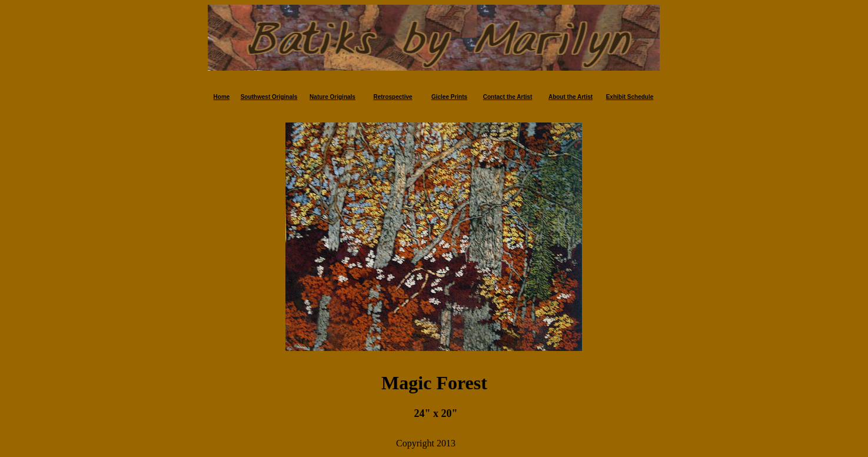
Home (222, 97)
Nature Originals (332, 97)
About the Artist (571, 97)
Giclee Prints (449, 97)
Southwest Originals (269, 97)
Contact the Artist (508, 97)
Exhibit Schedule (630, 97)
